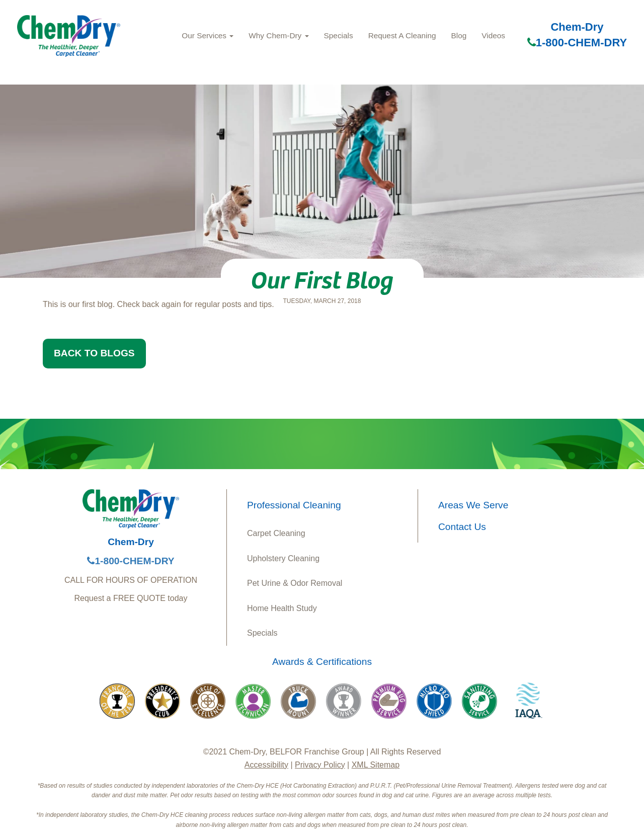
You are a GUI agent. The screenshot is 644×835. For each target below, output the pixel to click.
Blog (459, 35)
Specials (339, 35)
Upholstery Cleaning (283, 558)
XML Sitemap (376, 765)
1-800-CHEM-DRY (577, 43)
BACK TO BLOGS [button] (94, 353)
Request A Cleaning (402, 35)
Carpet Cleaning (276, 533)
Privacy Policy (320, 765)
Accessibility (266, 765)
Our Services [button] (208, 35)
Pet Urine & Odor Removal (295, 583)
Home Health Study (282, 608)
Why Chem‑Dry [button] (278, 35)
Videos (493, 35)
